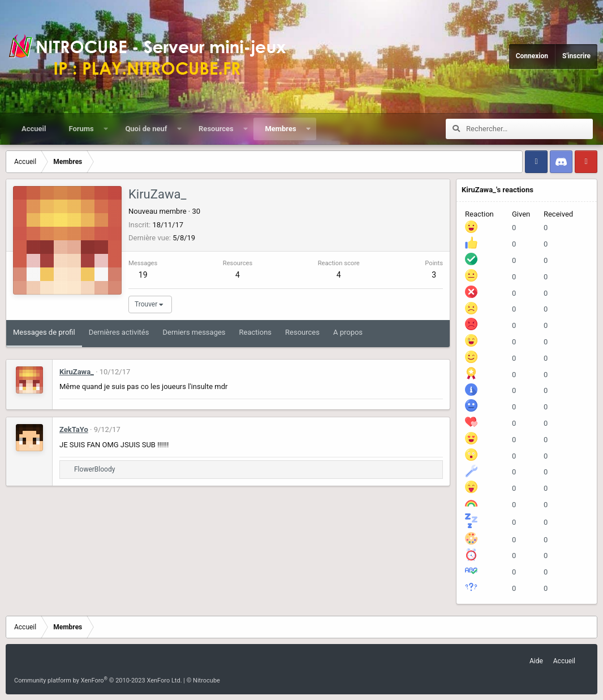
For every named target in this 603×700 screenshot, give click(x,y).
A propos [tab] (348, 332)
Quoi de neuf (146, 129)
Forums (81, 129)
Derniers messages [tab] (194, 332)
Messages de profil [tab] (44, 332)
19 (143, 275)
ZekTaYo (74, 429)
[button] (105, 129)
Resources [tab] (302, 332)
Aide (536, 661)
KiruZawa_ (77, 372)
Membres (280, 129)
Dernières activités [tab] (119, 332)
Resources (216, 129)
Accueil (34, 129)
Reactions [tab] (256, 332)
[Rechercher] (529, 129)
